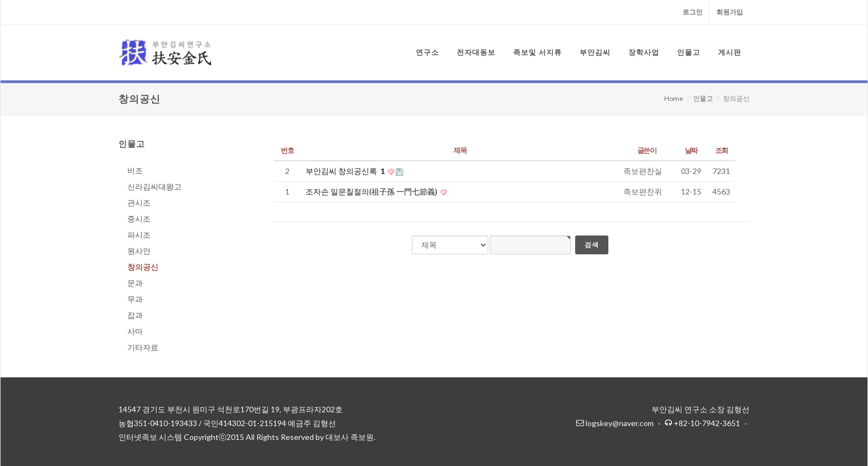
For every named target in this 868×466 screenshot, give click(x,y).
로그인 (693, 12)
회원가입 (730, 12)
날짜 (691, 150)
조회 (722, 150)
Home (674, 98)
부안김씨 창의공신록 (346, 171)
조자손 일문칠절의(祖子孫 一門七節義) (372, 191)
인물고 (703, 98)
